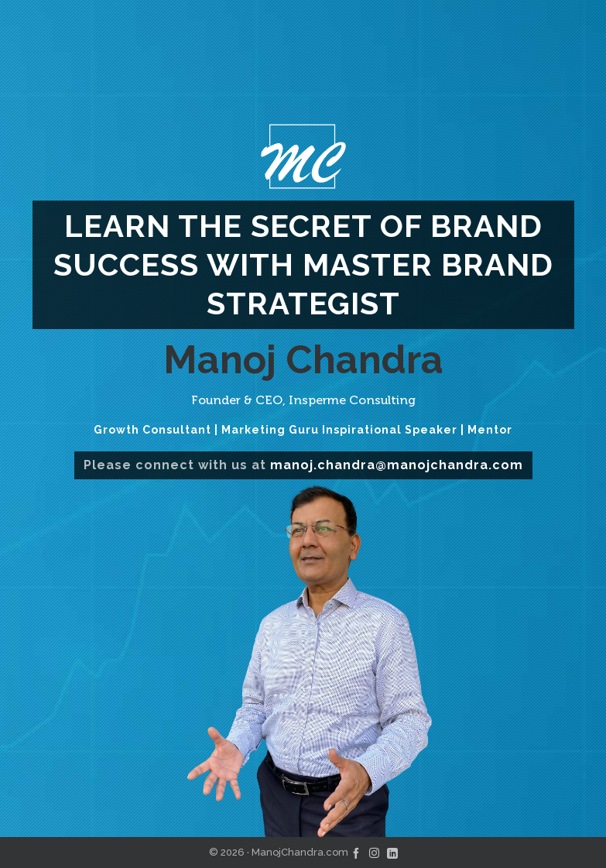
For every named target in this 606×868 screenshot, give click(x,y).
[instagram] (374, 852)
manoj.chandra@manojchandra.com (397, 465)
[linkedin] (392, 852)
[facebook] (356, 852)
